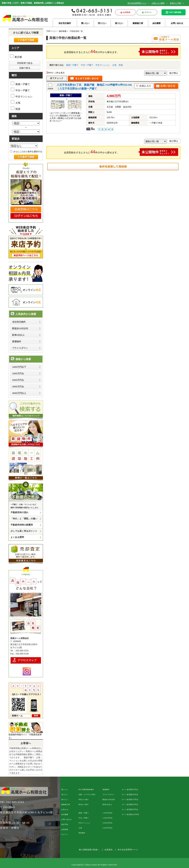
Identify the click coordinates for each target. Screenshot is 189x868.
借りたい (119, 23)
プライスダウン (20, 348)
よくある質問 (17, 537)
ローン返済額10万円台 (131, 814)
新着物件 (17, 342)
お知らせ (65, 809)
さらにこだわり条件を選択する (26, 152)
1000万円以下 (19, 367)
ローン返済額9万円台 (130, 809)
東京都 (16, 57)
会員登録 (126, 12)
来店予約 (65, 824)
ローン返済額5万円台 (130, 790)
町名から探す (84, 805)
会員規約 (109, 850)
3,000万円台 (108, 823)
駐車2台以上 (18, 335)
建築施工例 (138, 23)
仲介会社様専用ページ (137, 3)
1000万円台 (18, 374)
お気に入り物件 (158, 3)
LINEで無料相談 (174, 12)
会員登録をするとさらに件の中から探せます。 (121, 52)
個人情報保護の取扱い (89, 850)
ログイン (147, 12)
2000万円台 (18, 380)
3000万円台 (18, 387)
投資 (121, 65)
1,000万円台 (108, 813)
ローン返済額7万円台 (130, 800)
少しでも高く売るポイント (24, 531)
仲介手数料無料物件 (86, 790)
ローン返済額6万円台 (130, 795)
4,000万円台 (108, 828)
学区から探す (84, 800)
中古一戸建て (87, 65)
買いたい (85, 23)
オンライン (32, 290)
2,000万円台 (108, 818)
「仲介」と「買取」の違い (24, 519)
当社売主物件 (65, 23)
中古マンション (103, 65)
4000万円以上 (19, 393)
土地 (114, 65)
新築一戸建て (72, 65)
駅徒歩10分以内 (20, 328)
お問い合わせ (177, 23)
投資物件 (82, 833)
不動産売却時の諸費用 (22, 525)
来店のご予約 (176, 3)
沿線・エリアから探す (87, 795)
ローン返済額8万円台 (130, 805)
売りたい (102, 23)
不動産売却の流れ (19, 512)
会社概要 (157, 23)
